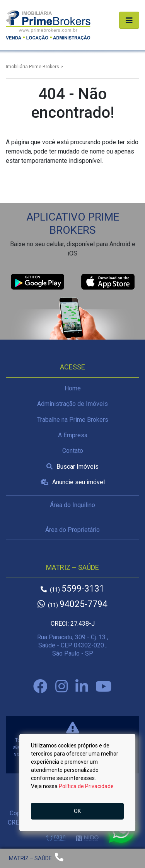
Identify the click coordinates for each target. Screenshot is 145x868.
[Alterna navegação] (129, 20)
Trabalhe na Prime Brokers (73, 420)
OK (77, 811)
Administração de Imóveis (72, 404)
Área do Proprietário (72, 530)
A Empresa (73, 435)
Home (73, 388)
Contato (73, 451)
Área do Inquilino (72, 505)
